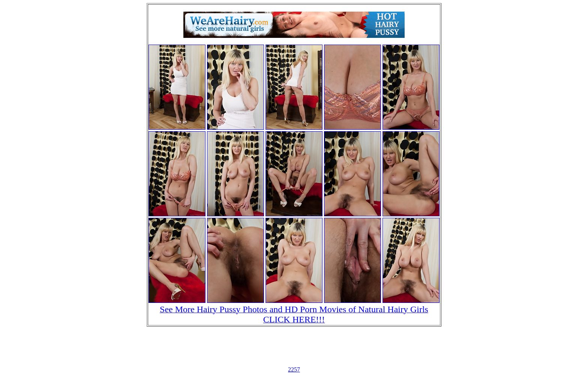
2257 (294, 369)
